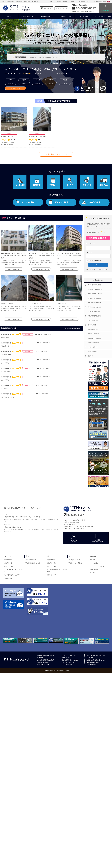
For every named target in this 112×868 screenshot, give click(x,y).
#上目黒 (51, 83)
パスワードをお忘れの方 (100, 269)
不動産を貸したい (65, 16)
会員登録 (88, 269)
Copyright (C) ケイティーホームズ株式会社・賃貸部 (56, 670)
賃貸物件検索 (15, 88)
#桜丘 (11, 80)
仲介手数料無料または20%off (13, 575)
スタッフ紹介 (84, 16)
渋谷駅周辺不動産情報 (94, 312)
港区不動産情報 (92, 325)
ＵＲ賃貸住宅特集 (93, 352)
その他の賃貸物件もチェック (56, 154)
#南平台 (24, 80)
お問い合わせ (48, 8)
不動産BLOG (8, 578)
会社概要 (93, 560)
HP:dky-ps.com (91, 664)
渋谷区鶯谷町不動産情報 (95, 303)
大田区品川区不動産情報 (95, 338)
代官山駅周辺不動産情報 (95, 316)
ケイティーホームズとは (97, 566)
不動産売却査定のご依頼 (33, 563)
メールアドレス (90, 244)
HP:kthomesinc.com (43, 664)
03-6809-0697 (86, 8)
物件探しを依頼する (62, 2)
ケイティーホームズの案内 (103, 16)
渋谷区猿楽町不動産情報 (95, 298)
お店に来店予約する (62, 8)
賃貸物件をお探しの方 (28, 16)
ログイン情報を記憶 (95, 260)
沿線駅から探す (9, 563)
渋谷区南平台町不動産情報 (95, 289)
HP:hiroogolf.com (67, 664)
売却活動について (31, 560)
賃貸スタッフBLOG (53, 575)
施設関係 (90, 356)
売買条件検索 (8, 560)
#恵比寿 (65, 83)
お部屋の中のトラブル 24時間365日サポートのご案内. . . (45, 57)
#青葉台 (24, 83)
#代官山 (11, 83)
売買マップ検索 (9, 566)
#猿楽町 (65, 80)
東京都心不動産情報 (93, 343)
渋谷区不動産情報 (93, 320)
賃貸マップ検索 (52, 566)
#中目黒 (38, 83)
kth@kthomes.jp (79, 529)
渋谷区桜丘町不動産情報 (95, 285)
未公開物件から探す (84, 2)
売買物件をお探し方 (47, 16)
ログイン (73, 2)
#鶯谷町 (51, 80)
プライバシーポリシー (97, 573)
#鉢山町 (38, 80)
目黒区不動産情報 (93, 329)
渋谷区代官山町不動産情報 (95, 294)
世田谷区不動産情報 (93, 334)
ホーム (52, 2)
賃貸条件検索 (51, 560)
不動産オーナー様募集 (75, 563)
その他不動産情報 (93, 347)
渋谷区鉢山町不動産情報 (95, 307)
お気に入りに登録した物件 (99, 2)
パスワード (89, 252)
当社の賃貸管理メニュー (76, 560)
